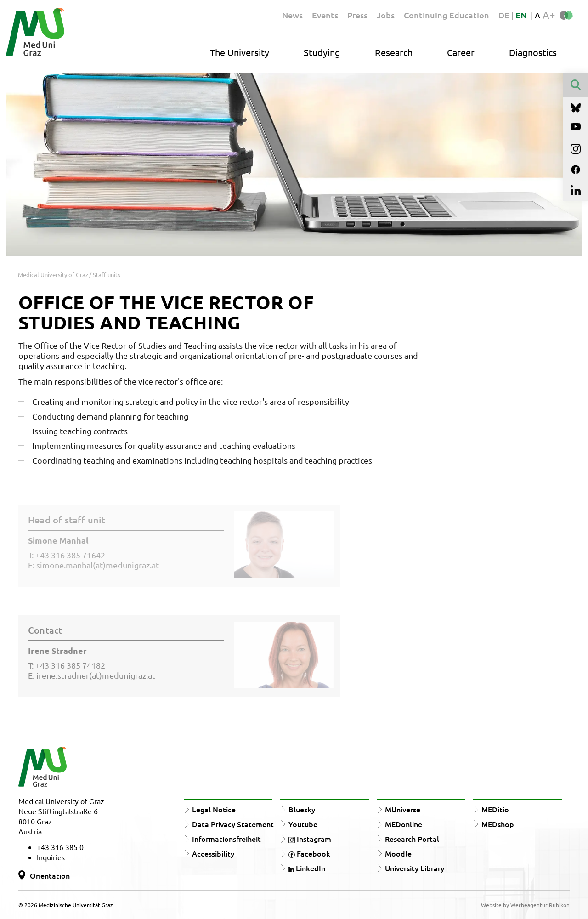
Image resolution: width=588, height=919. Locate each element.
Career (461, 52)
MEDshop (498, 824)
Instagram (310, 839)
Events (325, 15)
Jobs (386, 15)
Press (357, 15)
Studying (322, 52)
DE (505, 15)
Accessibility (213, 853)
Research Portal (412, 839)
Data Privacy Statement (233, 824)
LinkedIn (307, 868)
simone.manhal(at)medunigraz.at (98, 565)
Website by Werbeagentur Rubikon (525, 905)
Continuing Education (447, 15)
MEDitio (495, 809)
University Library (415, 868)
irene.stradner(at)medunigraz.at (96, 675)
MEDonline (404, 824)
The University (240, 52)
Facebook (309, 853)
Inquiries (51, 857)
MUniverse (403, 809)
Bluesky (302, 809)
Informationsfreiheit (226, 839)
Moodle (398, 853)
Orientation (50, 875)
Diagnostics (533, 52)
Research (394, 52)
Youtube (303, 824)
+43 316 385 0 (60, 847)
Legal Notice (214, 809)
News (292, 15)
